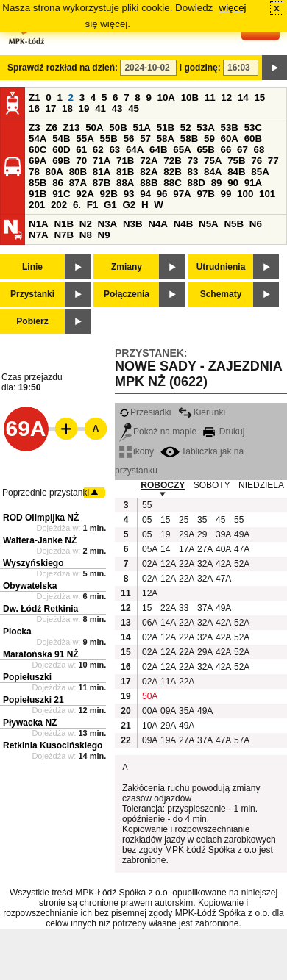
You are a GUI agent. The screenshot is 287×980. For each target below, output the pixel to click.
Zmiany (127, 267)
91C (61, 194)
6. (77, 205)
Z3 (35, 128)
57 (145, 139)
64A (135, 150)
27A (205, 549)
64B (158, 150)
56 (129, 139)
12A (168, 564)
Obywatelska (30, 586)
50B (118, 128)
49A (241, 534)
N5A (209, 224)
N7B (64, 235)
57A (241, 740)
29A (186, 534)
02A (149, 564)
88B (149, 183)
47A (241, 549)
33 (184, 608)
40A (223, 549)
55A (85, 139)
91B (38, 194)
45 (134, 108)
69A (38, 161)
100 (245, 194)
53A (205, 128)
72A (149, 161)
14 (243, 97)
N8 (86, 235)
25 (184, 520)
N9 (104, 235)
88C (172, 183)
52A (241, 564)
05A (149, 549)
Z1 (35, 97)
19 (84, 108)
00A (149, 711)
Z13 (72, 128)
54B (61, 139)
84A (213, 172)
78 (34, 172)
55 (147, 505)
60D (61, 150)
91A (253, 183)
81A (102, 172)
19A (168, 740)
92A (85, 194)
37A (205, 608)
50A (94, 128)
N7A (39, 235)
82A (149, 172)
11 (210, 97)
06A (149, 623)
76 (256, 161)
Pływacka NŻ (30, 723)
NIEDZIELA (261, 485)
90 (233, 183)
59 (209, 139)
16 (34, 108)
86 (58, 183)
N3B (133, 224)
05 (147, 520)
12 (226, 97)
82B (172, 172)
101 (267, 194)
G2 (129, 205)
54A (38, 139)
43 (117, 108)
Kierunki (202, 412)
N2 (86, 224)
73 (192, 161)
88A (125, 183)
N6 (256, 224)
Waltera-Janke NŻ (40, 540)
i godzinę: (200, 68)
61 (81, 150)
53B (230, 128)
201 (37, 205)
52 (186, 128)
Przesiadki (145, 412)
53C (253, 128)
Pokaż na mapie (158, 432)
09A (168, 711)
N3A (108, 224)
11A (168, 682)
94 (145, 194)
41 (100, 108)
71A (102, 161)
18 (67, 108)
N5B (234, 224)
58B (189, 139)
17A (186, 549)
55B (108, 139)
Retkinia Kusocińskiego (53, 745)
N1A (39, 224)
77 (273, 161)
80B (78, 172)
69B (61, 161)
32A (205, 564)
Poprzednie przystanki (46, 493)
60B (253, 139)
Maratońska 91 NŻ (41, 654)
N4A (158, 224)
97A (182, 194)
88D (196, 183)
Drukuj (224, 432)
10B (190, 97)
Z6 (52, 128)
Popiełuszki (27, 677)
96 (162, 194)
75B (236, 161)
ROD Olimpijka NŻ (41, 518)
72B (172, 161)
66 (226, 150)
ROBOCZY (163, 485)
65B (205, 150)
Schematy (221, 294)
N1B (64, 224)
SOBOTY (212, 485)
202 (59, 205)
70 (81, 161)
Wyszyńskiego (33, 563)
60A (230, 139)
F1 (93, 205)
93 (129, 194)
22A (186, 564)
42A (223, 564)
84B (236, 172)
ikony (137, 451)
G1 (110, 205)
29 (202, 534)
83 (192, 172)
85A (260, 172)
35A (186, 711)
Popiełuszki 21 (33, 700)
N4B (184, 224)
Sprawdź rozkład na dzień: (63, 68)
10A (166, 97)
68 (259, 150)
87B (102, 183)
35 (202, 520)
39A (223, 534)
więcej (233, 8)
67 (242, 150)
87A (78, 183)
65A (182, 150)
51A (142, 128)
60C (38, 150)
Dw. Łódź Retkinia (40, 609)
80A (54, 172)
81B (125, 172)
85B (38, 183)
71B (125, 161)
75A (213, 161)
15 (259, 97)
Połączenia (127, 294)
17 (51, 108)
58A (166, 139)
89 (217, 183)
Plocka (17, 632)
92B (108, 194)
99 (226, 194)
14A (168, 623)
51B (166, 128)
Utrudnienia (221, 267)
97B (205, 194)
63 (114, 150)
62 (98, 150)
